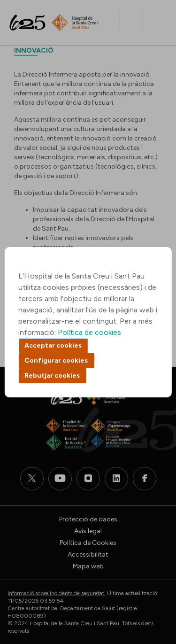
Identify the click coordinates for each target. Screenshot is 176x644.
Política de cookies (89, 332)
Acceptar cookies (53, 345)
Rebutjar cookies (52, 376)
